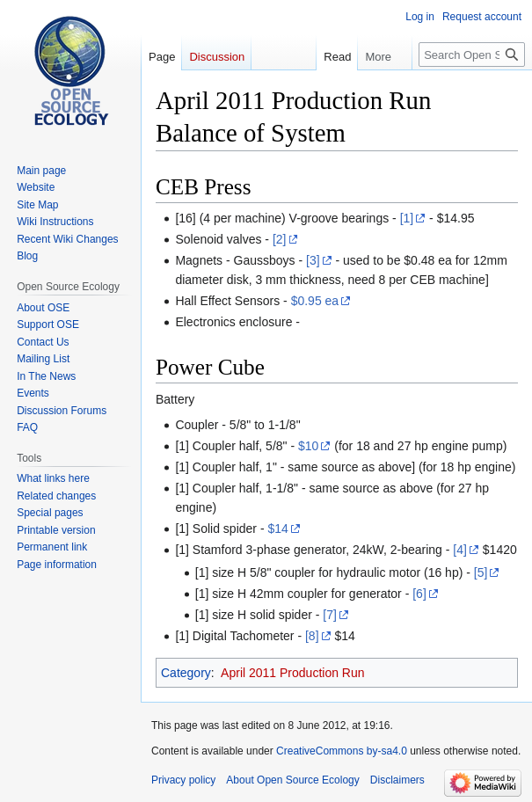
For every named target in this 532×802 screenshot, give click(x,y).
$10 (308, 446)
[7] (330, 615)
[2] (280, 239)
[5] (481, 572)
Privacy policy (183, 780)
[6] (419, 594)
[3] (313, 260)
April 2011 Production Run (292, 673)
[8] (312, 636)
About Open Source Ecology (292, 780)
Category (186, 673)
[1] (407, 218)
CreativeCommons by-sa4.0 (342, 751)
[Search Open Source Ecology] (472, 55)
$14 (277, 529)
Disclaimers (397, 780)
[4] (460, 550)
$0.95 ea (315, 301)
